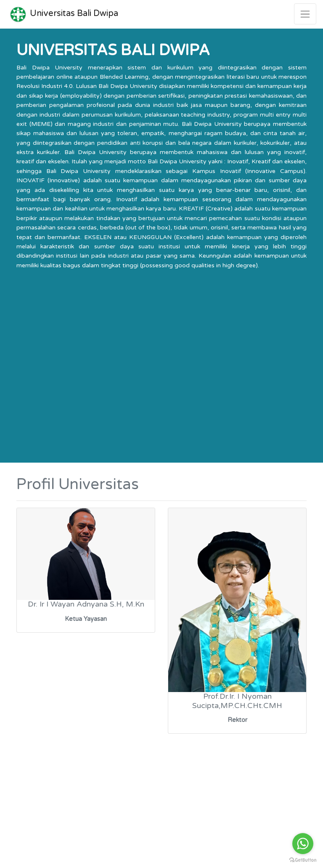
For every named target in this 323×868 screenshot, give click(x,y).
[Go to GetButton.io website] (303, 860)
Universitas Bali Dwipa (62, 14)
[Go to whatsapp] (303, 844)
